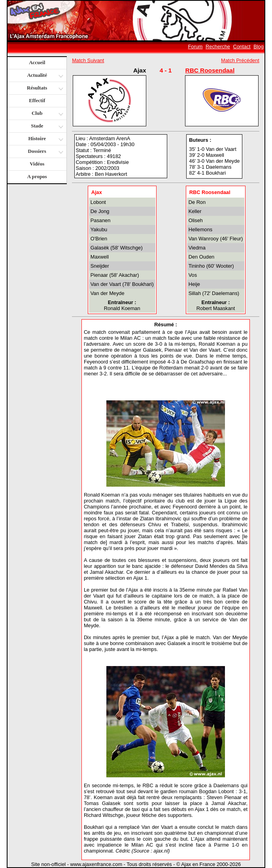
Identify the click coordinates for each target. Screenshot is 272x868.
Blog (259, 47)
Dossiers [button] (45, 152)
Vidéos (37, 164)
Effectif (37, 100)
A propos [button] (37, 176)
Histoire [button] (45, 139)
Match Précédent (240, 60)
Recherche (218, 47)
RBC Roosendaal (210, 70)
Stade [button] (46, 127)
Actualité (44, 76)
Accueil (37, 62)
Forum (195, 47)
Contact (242, 47)
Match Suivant (88, 60)
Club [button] (46, 114)
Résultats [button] (44, 89)
